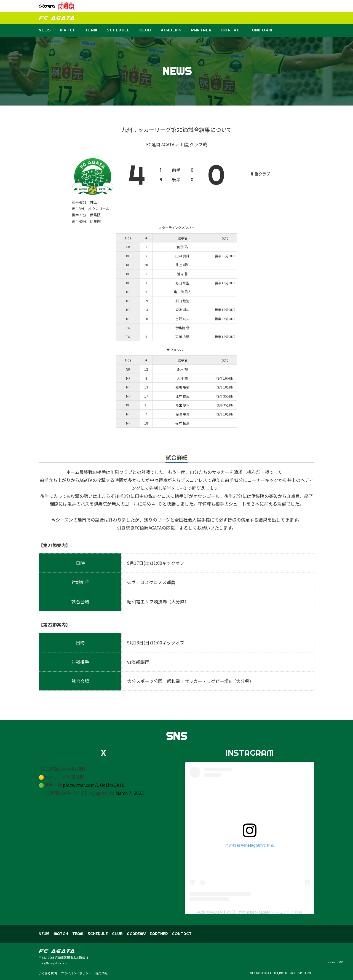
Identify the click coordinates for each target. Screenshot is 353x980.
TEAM (91, 30)
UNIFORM (262, 30)
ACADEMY (171, 30)
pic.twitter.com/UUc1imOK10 (94, 785)
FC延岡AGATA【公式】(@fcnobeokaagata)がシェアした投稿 (249, 912)
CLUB (145, 30)
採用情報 (101, 973)
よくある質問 (48, 973)
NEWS (45, 30)
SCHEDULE (118, 30)
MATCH (68, 30)
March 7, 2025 (130, 793)
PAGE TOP (335, 962)
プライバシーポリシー (76, 973)
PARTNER (201, 30)
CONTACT (232, 30)
